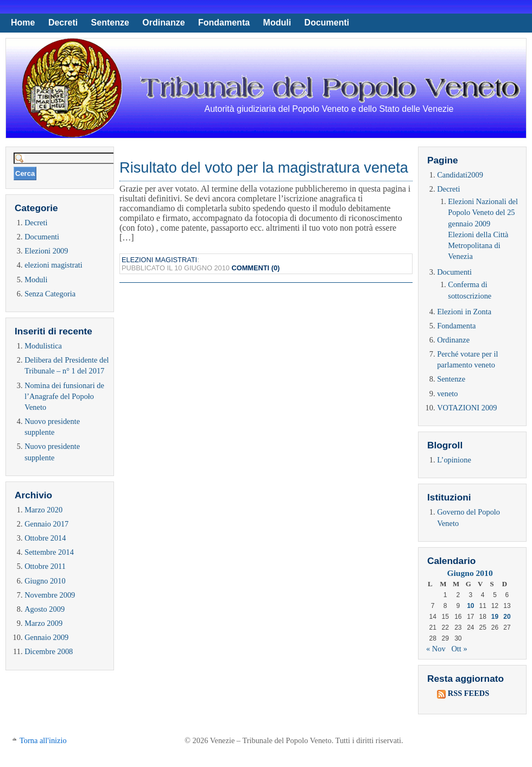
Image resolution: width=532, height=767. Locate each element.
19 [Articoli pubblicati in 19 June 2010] (495, 617)
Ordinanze (163, 23)
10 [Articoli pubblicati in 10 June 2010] (470, 606)
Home (23, 23)
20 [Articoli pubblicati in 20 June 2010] (507, 617)
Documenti (327, 23)
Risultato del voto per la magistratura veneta (264, 167)
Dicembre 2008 (49, 651)
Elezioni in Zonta (464, 312)
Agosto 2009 (45, 609)
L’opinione (454, 460)
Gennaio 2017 (46, 524)
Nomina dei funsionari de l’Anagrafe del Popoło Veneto (64, 396)
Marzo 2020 (43, 510)
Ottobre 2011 (45, 566)
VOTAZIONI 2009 (467, 408)
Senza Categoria (50, 294)
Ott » (459, 649)
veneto (447, 394)
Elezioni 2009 (46, 251)
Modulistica (43, 346)
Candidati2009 (460, 175)
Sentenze (110, 23)
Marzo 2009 (43, 623)
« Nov (436, 649)
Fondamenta (224, 23)
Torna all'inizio (43, 740)
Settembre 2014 (49, 552)
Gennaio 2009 (46, 637)
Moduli (277, 23)
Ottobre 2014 (45, 538)
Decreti (63, 23)
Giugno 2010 (45, 581)
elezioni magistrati (53, 265)
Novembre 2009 (50, 595)
